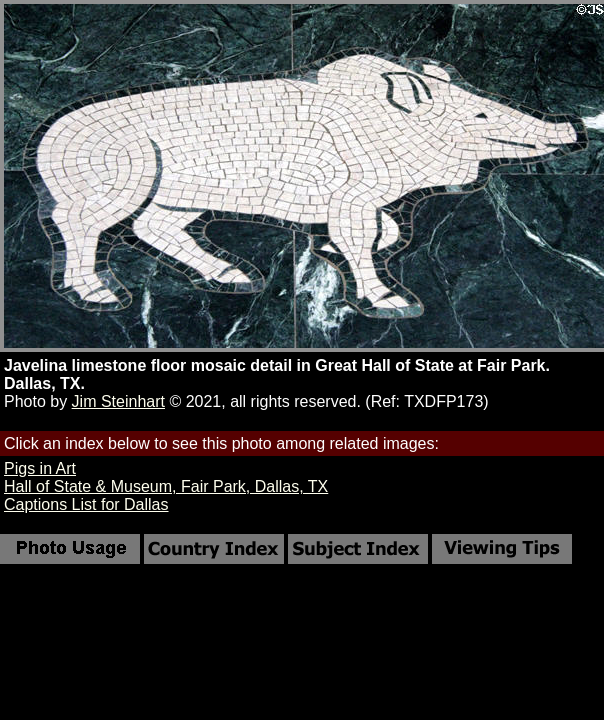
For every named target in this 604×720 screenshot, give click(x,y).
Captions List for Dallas (86, 504)
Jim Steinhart (118, 401)
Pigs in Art (40, 468)
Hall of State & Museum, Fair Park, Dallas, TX (166, 486)
